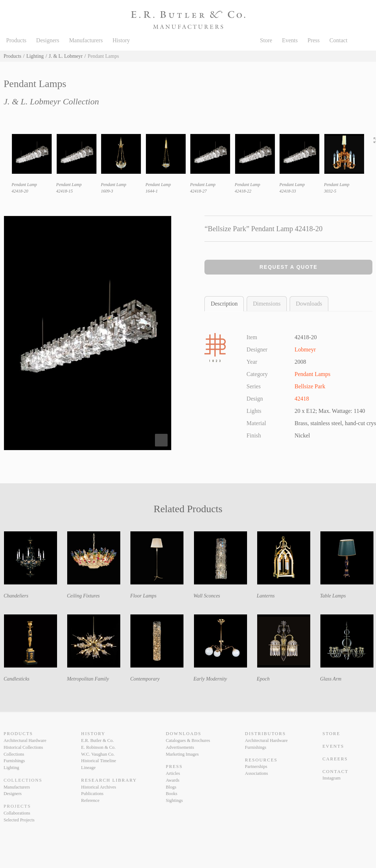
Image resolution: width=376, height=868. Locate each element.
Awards (173, 780)
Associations (256, 773)
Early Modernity (210, 679)
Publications (92, 794)
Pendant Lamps (313, 374)
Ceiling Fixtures (83, 596)
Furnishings (14, 761)
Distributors (265, 734)
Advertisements (180, 747)
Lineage (88, 768)
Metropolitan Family (88, 679)
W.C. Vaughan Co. (98, 754)
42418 (302, 399)
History (121, 40)
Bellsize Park (310, 386)
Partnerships (256, 766)
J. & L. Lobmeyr (66, 56)
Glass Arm (331, 679)
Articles (173, 773)
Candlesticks (17, 679)
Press (314, 40)
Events (290, 40)
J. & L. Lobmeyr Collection (51, 102)
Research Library (109, 780)
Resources (261, 760)
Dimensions (267, 304)
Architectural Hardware (25, 740)
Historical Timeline (99, 761)
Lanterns (266, 596)
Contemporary (145, 679)
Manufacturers (86, 40)
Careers (335, 759)
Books (172, 794)
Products (16, 40)
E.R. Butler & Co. (98, 740)
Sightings (174, 800)
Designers (48, 40)
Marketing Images (182, 754)
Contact (338, 40)
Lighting (35, 56)
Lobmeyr (305, 349)
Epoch (263, 679)
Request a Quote (288, 267)
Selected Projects (19, 820)
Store (266, 40)
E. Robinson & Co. (98, 747)
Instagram (332, 778)
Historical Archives (99, 787)
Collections (14, 754)
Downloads (309, 304)
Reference (90, 800)
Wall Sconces (207, 596)
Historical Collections (23, 747)
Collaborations (17, 813)
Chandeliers (16, 596)
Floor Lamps (143, 596)
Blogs (171, 787)
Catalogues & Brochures (188, 740)
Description (224, 304)
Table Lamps (333, 596)
